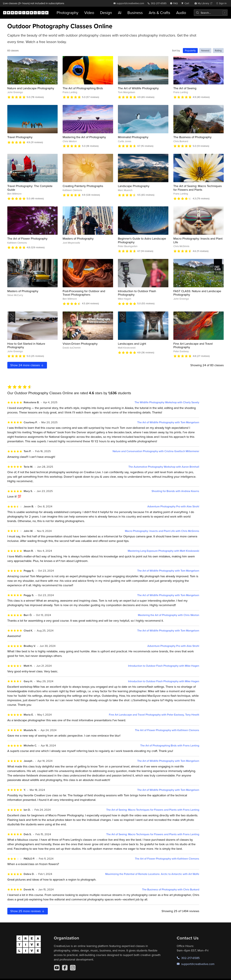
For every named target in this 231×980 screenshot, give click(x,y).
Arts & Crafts (159, 13)
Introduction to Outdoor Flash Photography (137, 293)
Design (106, 13)
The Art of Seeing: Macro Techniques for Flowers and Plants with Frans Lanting (153, 810)
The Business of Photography (192, 137)
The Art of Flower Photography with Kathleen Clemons (167, 730)
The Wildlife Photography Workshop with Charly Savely (167, 402)
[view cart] (186, 3)
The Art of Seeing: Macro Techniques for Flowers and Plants (198, 188)
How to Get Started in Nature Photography (26, 345)
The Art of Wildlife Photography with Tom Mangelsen (168, 422)
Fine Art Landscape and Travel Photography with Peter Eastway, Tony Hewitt (154, 715)
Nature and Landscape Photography (31, 88)
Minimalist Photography (133, 137)
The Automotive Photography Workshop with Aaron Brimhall (164, 467)
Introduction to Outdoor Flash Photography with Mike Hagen (164, 666)
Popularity (190, 50)
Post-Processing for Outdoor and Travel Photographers (84, 293)
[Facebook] (65, 968)
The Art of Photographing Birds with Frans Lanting (170, 746)
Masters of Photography (78, 238)
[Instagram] (73, 968)
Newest (205, 50)
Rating (218, 50)
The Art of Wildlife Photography (138, 88)
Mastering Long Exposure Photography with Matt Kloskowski (163, 551)
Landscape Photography (134, 186)
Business (135, 13)
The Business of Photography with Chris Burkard (171, 889)
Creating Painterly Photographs (83, 186)
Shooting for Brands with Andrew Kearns (175, 491)
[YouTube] (57, 968)
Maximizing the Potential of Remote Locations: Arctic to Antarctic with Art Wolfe (152, 874)
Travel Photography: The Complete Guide (30, 188)
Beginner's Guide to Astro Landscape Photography (142, 240)
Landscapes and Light (132, 344)
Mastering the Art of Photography (84, 137)
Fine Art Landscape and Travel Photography (193, 345)
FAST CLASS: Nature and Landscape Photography (197, 293)
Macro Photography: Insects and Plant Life (198, 240)
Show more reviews (28, 911)
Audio (181, 13)
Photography (67, 13)
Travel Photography (20, 137)
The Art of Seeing (185, 88)
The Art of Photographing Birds (83, 88)
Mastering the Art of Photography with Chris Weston (169, 615)
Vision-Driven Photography (80, 344)
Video (89, 13)
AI (120, 13)
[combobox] (211, 13)
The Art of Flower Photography (27, 238)
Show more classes (27, 365)
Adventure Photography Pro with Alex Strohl (173, 506)
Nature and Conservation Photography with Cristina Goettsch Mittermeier (156, 451)
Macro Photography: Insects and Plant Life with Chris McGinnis (162, 531)
